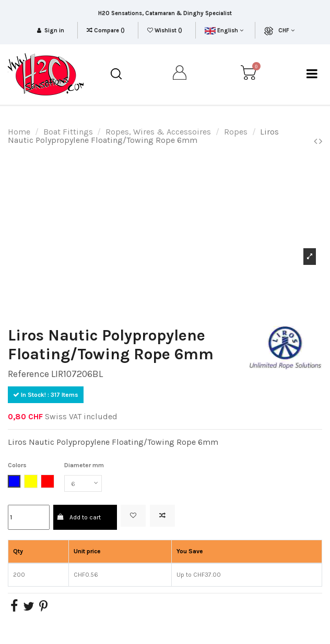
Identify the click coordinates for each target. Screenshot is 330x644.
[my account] (180, 74)
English (224, 31)
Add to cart (79, 517)
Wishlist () (166, 31)
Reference (28, 374)
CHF (286, 31)
